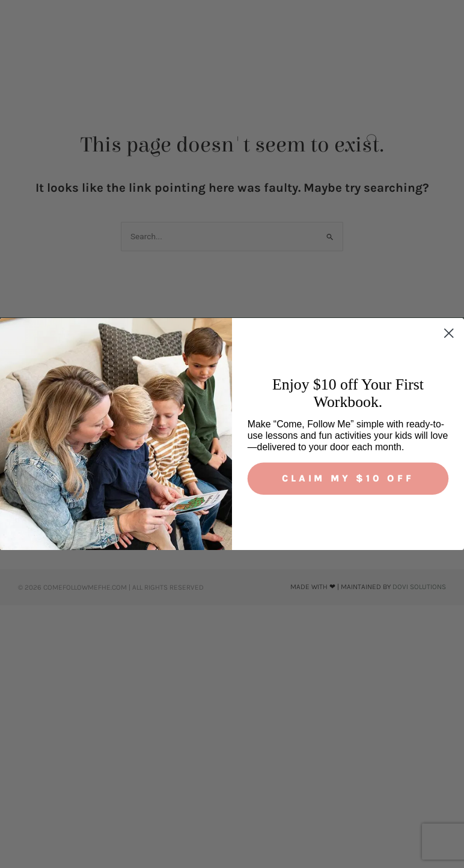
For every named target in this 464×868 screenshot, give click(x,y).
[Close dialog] (449, 333)
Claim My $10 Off (348, 478)
